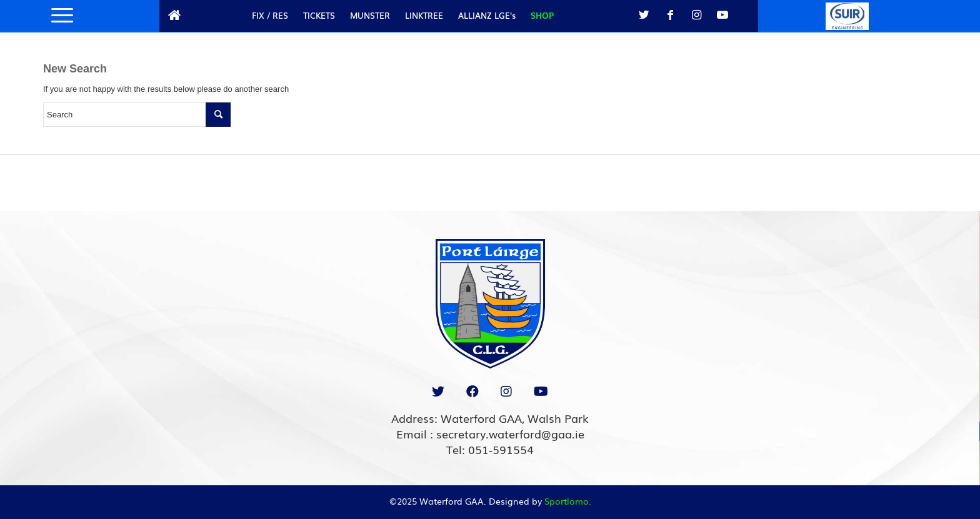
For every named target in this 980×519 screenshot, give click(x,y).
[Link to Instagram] (696, 15)
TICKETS (319, 15)
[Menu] (58, 16)
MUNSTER (370, 15)
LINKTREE (424, 15)
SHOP (542, 15)
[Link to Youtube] (722, 15)
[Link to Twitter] (644, 15)
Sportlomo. (568, 501)
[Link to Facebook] (670, 15)
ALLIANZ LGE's (487, 15)
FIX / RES (270, 15)
